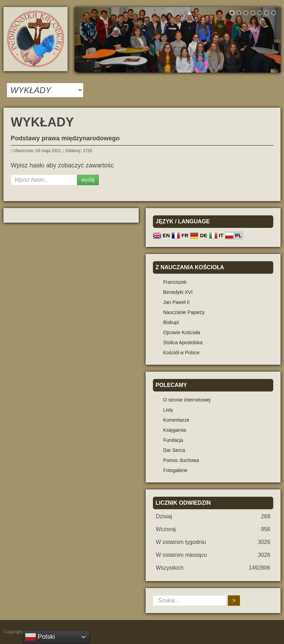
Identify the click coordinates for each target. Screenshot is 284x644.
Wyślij (88, 180)
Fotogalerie (175, 470)
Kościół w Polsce (182, 353)
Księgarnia (175, 430)
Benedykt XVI (178, 292)
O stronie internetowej (187, 400)
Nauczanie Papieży (184, 312)
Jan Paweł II (177, 302)
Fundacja (173, 440)
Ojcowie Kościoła (182, 332)
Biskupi (171, 322)
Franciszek (175, 282)
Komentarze (176, 420)
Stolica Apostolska (183, 342)
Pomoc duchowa (181, 460)
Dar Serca (174, 450)
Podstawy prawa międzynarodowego (65, 138)
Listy (168, 410)
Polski (40, 637)
